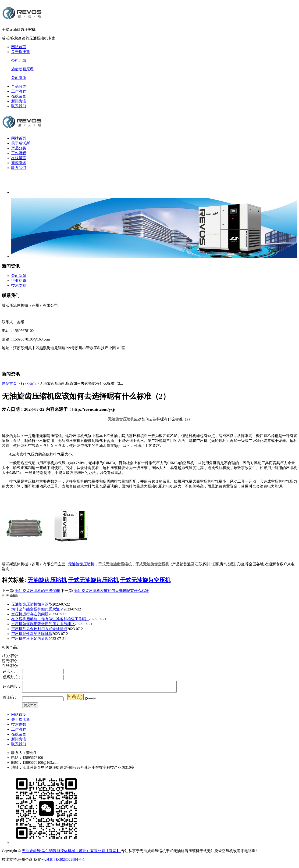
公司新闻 (19, 276)
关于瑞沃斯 (21, 52)
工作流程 (19, 91)
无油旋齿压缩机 (81, 564)
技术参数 (19, 726)
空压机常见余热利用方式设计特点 (39, 629)
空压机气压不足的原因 (30, 639)
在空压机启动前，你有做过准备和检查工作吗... (50, 619)
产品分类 (19, 86)
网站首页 (19, 47)
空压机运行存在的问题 (30, 614)
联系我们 (19, 106)
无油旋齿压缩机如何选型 (32, 604)
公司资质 (19, 78)
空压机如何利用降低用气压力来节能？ (43, 624)
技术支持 (19, 285)
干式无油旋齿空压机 (145, 580)
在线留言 (19, 96)
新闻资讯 (19, 101)
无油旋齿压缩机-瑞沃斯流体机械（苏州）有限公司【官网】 (71, 853)
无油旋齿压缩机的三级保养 (37, 591)
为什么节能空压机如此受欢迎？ (37, 609)
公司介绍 (19, 60)
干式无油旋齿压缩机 (93, 580)
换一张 (90, 701)
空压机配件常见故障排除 (32, 634)
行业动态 (19, 281)
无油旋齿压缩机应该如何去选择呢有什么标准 (111, 591)
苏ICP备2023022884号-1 (65, 862)
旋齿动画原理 (22, 69)
